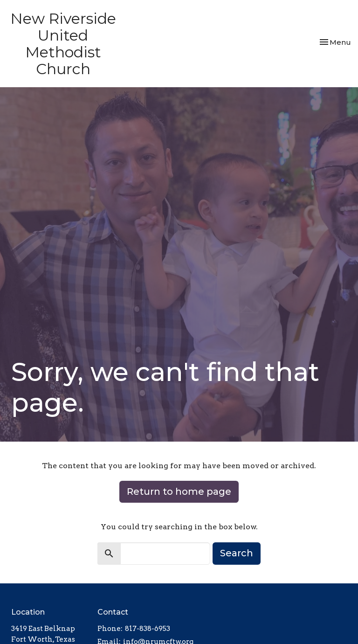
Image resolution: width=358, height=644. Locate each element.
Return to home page (179, 492)
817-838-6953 (148, 629)
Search (237, 553)
